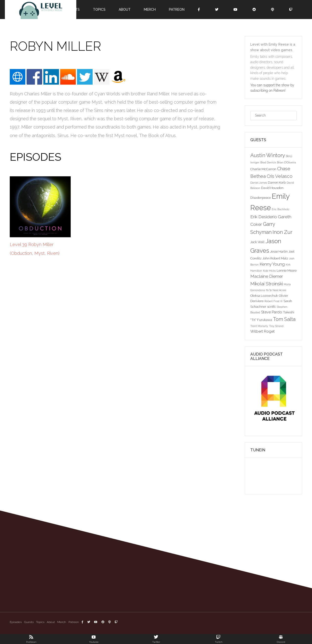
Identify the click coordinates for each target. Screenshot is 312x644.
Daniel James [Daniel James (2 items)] (259, 183)
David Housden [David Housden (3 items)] (272, 188)
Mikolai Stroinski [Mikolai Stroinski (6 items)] (267, 284)
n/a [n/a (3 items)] (269, 290)
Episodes (16, 622)
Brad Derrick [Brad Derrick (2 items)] (268, 162)
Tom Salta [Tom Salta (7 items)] (284, 319)
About (125, 10)
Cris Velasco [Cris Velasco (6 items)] (280, 176)
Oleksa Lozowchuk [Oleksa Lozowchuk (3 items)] (264, 296)
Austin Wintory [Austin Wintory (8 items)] (268, 155)
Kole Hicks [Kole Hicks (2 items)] (269, 271)
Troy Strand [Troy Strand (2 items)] (276, 326)
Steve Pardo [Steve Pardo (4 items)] (272, 312)
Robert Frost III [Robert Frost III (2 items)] (273, 301)
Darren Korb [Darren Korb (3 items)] (277, 182)
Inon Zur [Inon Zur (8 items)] (282, 232)
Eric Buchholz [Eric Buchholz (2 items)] (281, 209)
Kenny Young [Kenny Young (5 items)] (272, 264)
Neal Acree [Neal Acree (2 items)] (279, 290)
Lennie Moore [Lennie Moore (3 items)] (287, 270)
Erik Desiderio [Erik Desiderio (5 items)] (264, 217)
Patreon (177, 10)
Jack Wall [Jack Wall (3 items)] (257, 242)
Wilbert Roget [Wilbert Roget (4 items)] (263, 331)
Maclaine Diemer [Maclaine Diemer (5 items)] (267, 276)
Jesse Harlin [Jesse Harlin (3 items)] (279, 251)
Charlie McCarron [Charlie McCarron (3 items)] (263, 169)
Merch (150, 10)
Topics (99, 10)
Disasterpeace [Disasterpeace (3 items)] (261, 198)
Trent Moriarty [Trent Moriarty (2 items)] (259, 326)
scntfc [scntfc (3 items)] (272, 307)
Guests (29, 622)
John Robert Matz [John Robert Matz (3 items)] (275, 258)
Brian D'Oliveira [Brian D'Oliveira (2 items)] (286, 162)
